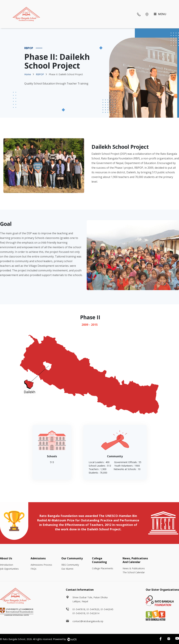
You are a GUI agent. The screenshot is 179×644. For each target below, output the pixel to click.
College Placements (103, 568)
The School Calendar (134, 572)
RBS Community (70, 565)
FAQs (34, 569)
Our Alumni (67, 569)
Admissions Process (41, 565)
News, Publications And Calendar (135, 560)
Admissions (38, 558)
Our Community (72, 558)
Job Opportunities (9, 569)
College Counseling (99, 560)
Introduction (7, 565)
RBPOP (40, 74)
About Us (6, 558)
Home (28, 74)
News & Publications (134, 568)
